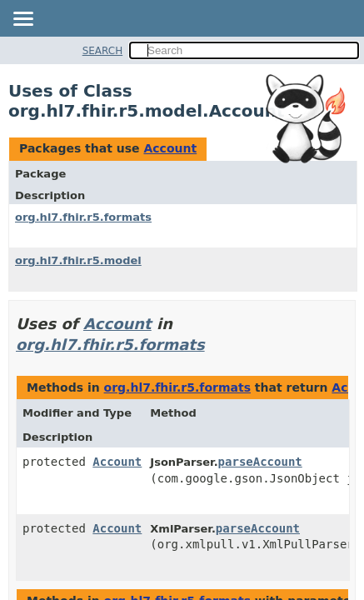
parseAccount (260, 462)
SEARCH (103, 51)
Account (170, 148)
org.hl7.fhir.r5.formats (83, 217)
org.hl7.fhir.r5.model (78, 260)
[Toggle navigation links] (22, 20)
